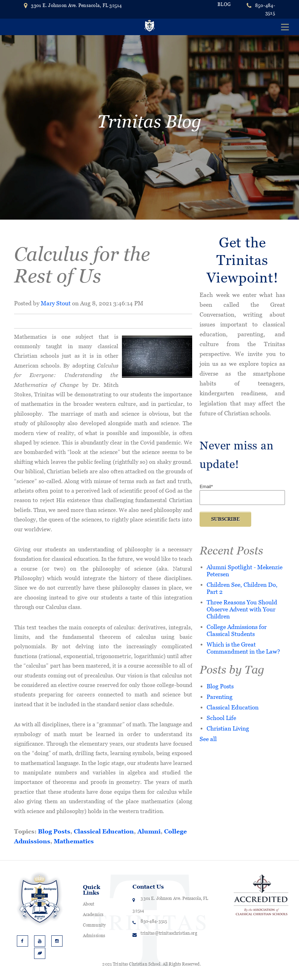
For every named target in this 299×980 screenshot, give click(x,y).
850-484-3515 (265, 9)
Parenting (220, 697)
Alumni (149, 831)
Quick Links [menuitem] (92, 890)
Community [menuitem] (94, 925)
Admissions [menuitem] (94, 936)
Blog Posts (54, 831)
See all (208, 739)
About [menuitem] (89, 904)
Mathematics (74, 841)
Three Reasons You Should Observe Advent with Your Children (242, 609)
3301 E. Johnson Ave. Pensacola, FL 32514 (73, 5)
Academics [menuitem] (93, 915)
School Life (221, 718)
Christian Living (228, 728)
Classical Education (104, 831)
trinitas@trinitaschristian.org (169, 933)
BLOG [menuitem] (224, 4)
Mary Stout (56, 303)
